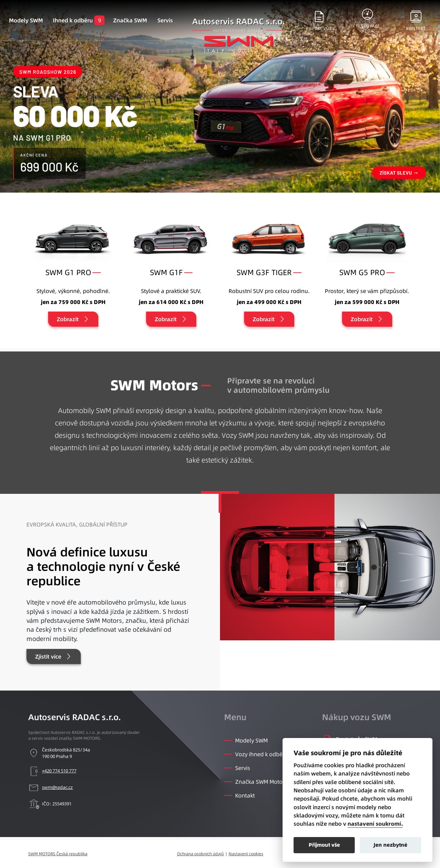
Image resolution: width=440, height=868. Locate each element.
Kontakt (245, 795)
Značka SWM (130, 20)
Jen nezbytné (390, 845)
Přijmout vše (324, 845)
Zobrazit (68, 319)
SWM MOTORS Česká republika (58, 854)
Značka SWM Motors (261, 782)
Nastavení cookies (246, 854)
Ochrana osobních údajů (200, 854)
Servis (165, 20)
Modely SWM (26, 20)
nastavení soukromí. (375, 824)
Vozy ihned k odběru (262, 754)
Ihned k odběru (73, 20)
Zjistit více (48, 657)
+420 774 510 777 (59, 771)
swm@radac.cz (57, 787)
